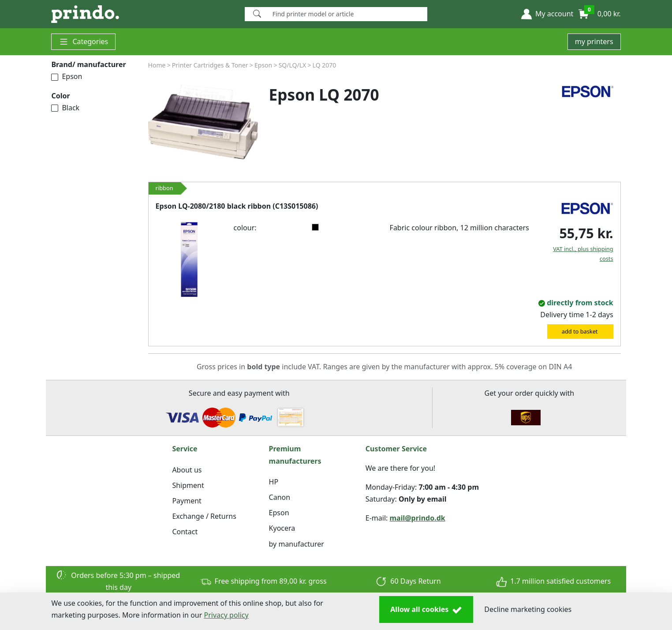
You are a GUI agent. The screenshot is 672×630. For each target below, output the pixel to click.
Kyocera (282, 528)
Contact (185, 532)
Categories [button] (83, 42)
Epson (67, 76)
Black (65, 108)
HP (274, 482)
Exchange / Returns (204, 516)
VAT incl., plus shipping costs (583, 254)
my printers (594, 41)
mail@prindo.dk (418, 518)
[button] (547, 14)
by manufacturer (297, 544)
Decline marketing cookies (528, 609)
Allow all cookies (426, 610)
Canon (280, 497)
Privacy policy (226, 615)
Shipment (188, 485)
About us (187, 470)
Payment (187, 501)
